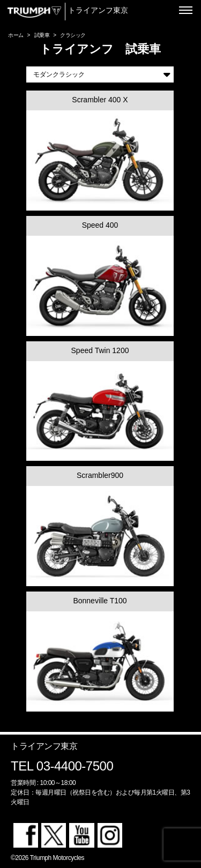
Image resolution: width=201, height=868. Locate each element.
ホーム (16, 35)
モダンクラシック (102, 74)
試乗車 (42, 35)
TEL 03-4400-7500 (62, 766)
